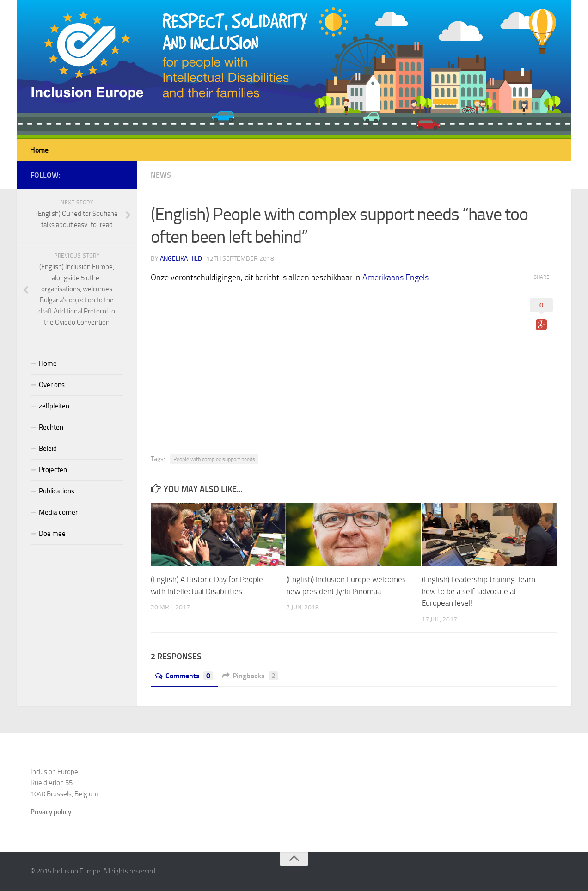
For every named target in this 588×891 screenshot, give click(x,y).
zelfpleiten (54, 406)
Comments (184, 676)
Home (39, 150)
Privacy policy (51, 812)
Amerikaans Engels (395, 278)
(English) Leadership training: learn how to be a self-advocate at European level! (478, 592)
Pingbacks (250, 676)
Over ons (52, 385)
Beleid (48, 449)
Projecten (53, 470)
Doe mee (52, 534)
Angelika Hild (181, 259)
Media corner (58, 513)
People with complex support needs (214, 460)
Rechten (51, 428)
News (161, 175)
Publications (57, 492)
